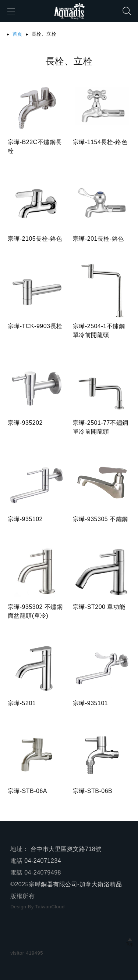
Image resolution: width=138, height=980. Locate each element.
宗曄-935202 (25, 423)
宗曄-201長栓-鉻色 (98, 239)
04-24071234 (43, 861)
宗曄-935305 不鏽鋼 (100, 519)
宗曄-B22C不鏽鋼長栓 (35, 146)
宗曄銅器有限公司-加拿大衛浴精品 (75, 884)
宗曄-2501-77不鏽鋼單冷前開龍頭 (101, 427)
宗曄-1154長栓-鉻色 (100, 142)
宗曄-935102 (25, 519)
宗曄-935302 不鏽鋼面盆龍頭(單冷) (35, 611)
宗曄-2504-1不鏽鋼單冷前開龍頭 (99, 331)
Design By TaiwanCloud (38, 907)
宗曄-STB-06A (27, 791)
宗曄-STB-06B (93, 791)
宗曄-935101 (90, 703)
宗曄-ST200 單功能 (99, 607)
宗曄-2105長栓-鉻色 (35, 239)
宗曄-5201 (22, 703)
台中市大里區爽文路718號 (66, 849)
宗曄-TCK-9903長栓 (35, 326)
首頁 (17, 34)
